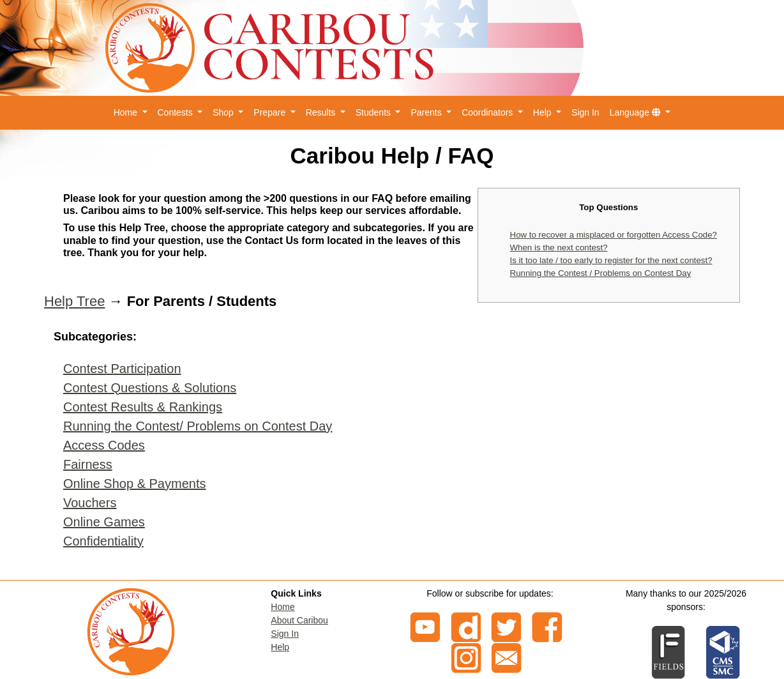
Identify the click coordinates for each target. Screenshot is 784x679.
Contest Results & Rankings (143, 407)
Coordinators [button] (488, 112)
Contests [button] (177, 112)
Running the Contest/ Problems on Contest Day (198, 426)
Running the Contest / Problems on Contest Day (601, 273)
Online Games (104, 522)
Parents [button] (427, 112)
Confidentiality (103, 541)
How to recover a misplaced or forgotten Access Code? (614, 235)
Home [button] (127, 112)
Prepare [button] (271, 112)
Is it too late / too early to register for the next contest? (611, 260)
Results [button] (322, 112)
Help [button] (544, 112)
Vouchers (90, 503)
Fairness (88, 464)
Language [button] (637, 112)
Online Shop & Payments (134, 484)
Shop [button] (224, 112)
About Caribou (299, 620)
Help (280, 647)
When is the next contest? (559, 248)
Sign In (585, 112)
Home (283, 607)
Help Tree (74, 301)
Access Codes (104, 445)
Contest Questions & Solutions (150, 388)
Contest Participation (122, 369)
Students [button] (374, 112)
